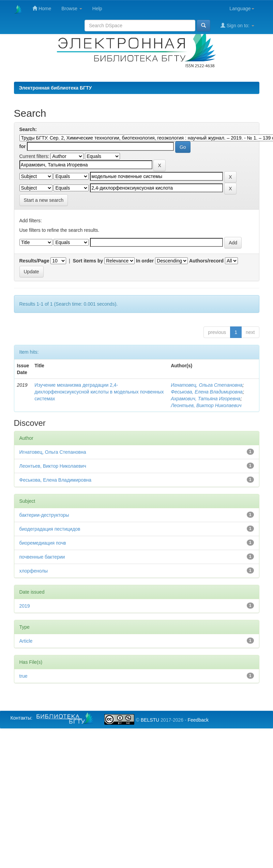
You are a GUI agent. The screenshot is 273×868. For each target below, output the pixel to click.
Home (42, 8)
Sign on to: (237, 25)
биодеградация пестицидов (50, 529)
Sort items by (88, 261)
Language (242, 9)
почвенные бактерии (42, 557)
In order (145, 261)
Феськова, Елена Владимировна (207, 392)
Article (26, 641)
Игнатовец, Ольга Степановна (207, 385)
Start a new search (44, 200)
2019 (25, 606)
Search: (28, 129)
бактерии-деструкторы (44, 515)
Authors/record (206, 261)
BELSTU (150, 720)
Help (97, 9)
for (23, 146)
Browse (72, 9)
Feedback (198, 720)
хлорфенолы (34, 571)
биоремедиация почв (43, 543)
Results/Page (34, 261)
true (24, 676)
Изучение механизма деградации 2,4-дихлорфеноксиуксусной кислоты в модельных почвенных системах (99, 392)
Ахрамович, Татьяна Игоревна (206, 399)
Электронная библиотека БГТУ (56, 88)
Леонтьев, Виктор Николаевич (206, 405)
